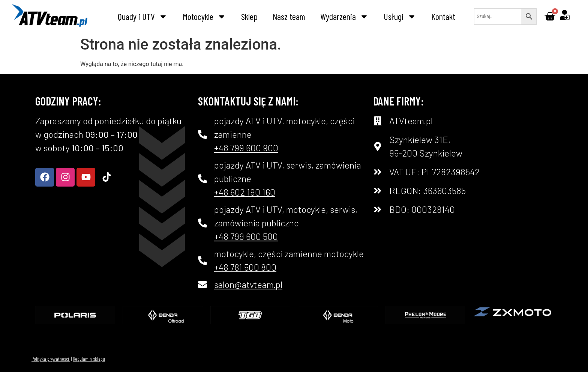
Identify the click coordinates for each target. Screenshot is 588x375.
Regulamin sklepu (89, 359)
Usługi (400, 17)
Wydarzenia (344, 17)
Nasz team (289, 16)
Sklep (249, 16)
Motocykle (204, 17)
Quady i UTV (143, 17)
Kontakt (443, 16)
